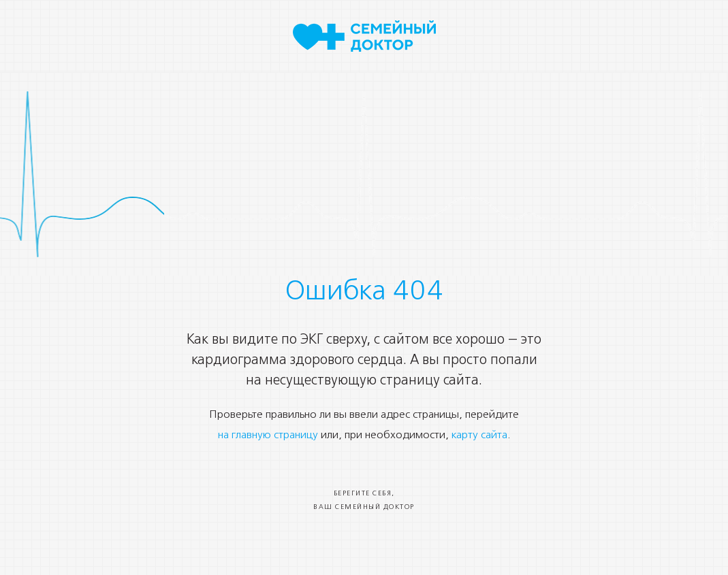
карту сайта (479, 436)
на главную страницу (268, 436)
